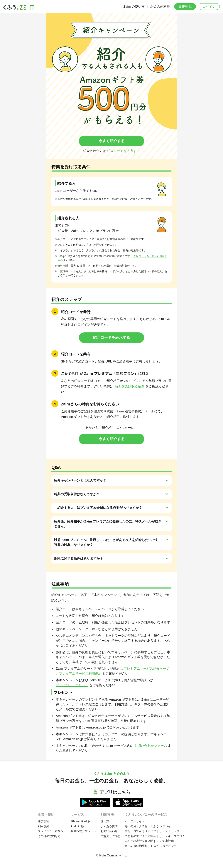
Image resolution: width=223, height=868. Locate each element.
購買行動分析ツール (84, 831)
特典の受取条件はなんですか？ (77, 494)
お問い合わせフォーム (151, 746)
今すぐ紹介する (112, 141)
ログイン (209, 7)
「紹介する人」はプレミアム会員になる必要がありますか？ (98, 508)
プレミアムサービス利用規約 (80, 673)
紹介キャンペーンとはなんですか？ (80, 480)
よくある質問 (109, 826)
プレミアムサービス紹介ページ (147, 668)
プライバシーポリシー (72, 685)
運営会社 (44, 821)
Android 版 (77, 826)
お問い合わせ (109, 831)
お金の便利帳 (160, 6)
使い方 (105, 821)
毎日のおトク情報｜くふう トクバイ (148, 826)
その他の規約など (49, 836)
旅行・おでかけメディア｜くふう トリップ (152, 831)
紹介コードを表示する (111, 338)
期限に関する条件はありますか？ (79, 558)
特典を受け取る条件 (130, 386)
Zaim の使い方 (134, 6)
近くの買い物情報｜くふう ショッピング (151, 846)
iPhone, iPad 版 (81, 821)
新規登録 (185, 6)
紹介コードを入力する (123, 151)
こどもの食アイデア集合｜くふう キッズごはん (155, 836)
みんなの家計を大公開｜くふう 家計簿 (149, 841)
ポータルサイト (135, 821)
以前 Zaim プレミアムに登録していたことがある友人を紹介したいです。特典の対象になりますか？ (108, 542)
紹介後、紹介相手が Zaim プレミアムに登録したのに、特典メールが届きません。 (108, 524)
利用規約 (44, 826)
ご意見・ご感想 (111, 836)
